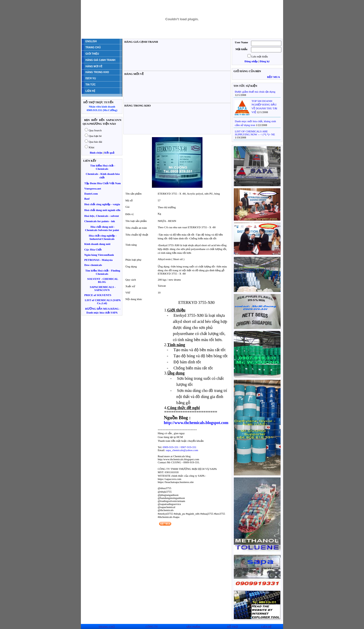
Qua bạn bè (95, 136)
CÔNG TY (152, 626)
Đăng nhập (251, 61)
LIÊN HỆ (266, 627)
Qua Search (95, 130)
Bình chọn (96, 153)
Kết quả (109, 153)
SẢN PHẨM (193, 627)
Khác (92, 147)
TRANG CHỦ (107, 627)
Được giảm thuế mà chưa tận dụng (255, 92)
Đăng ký (265, 61)
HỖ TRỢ (232, 627)
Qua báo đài (95, 142)
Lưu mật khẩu (260, 56)
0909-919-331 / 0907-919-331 (180, 447)
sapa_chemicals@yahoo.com (182, 450)
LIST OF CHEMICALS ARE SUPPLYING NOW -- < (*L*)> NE (255, 133)
